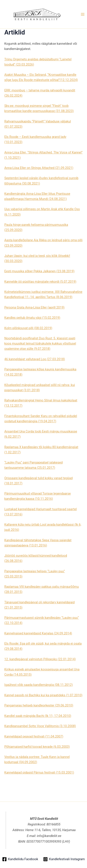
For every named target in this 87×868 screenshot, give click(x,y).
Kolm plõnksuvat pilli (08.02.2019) (28, 328)
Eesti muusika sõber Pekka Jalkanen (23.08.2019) (39, 271)
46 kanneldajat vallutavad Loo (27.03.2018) (35, 359)
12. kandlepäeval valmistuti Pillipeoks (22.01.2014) (40, 659)
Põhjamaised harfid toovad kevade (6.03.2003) (37, 747)
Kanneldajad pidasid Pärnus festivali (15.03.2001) (39, 772)
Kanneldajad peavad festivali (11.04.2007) (34, 736)
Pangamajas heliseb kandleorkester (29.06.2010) (39, 705)
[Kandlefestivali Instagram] (64, 859)
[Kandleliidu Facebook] (20, 859)
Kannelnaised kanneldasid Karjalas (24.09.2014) (38, 633)
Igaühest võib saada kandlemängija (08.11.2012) (39, 685)
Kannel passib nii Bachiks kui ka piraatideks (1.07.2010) (43, 695)
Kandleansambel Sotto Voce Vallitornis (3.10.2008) (40, 726)
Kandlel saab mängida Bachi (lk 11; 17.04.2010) (38, 716)
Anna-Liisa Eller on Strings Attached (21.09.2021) (39, 168)
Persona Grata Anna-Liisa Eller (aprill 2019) (34, 307)
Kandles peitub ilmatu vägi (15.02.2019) (32, 318)
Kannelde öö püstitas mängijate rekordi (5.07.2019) (40, 282)
